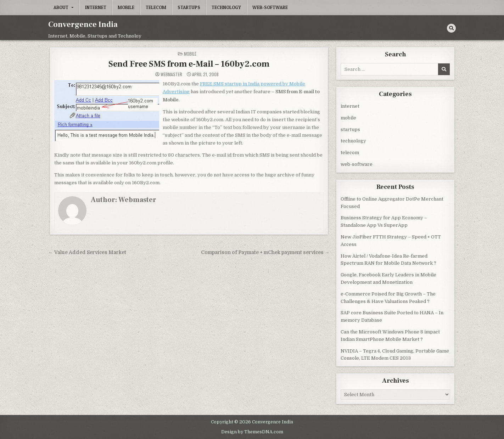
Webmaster (171, 74)
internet (96, 7)
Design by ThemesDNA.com (252, 431)
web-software (270, 7)
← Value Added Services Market (87, 252)
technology (226, 7)
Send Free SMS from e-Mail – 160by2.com (189, 64)
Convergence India (83, 24)
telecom (156, 7)
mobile (126, 7)
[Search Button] (451, 28)
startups (189, 7)
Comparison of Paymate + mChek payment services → (265, 252)
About (61, 7)
